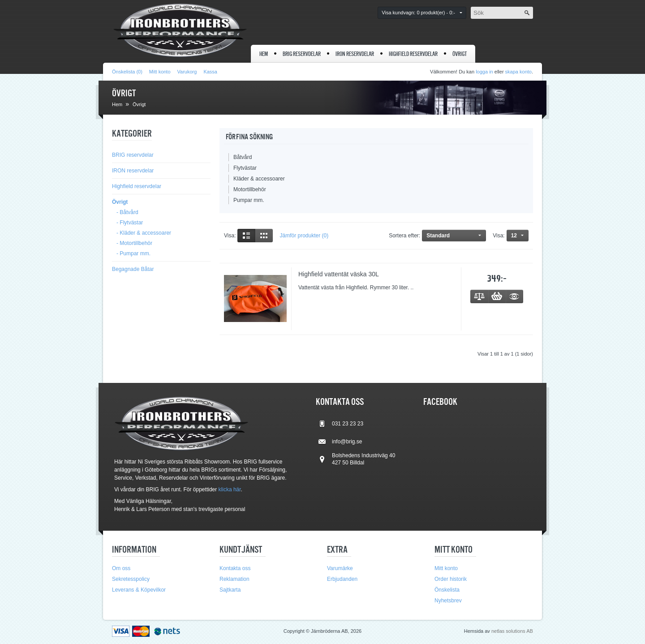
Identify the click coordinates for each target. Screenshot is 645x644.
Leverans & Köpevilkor (139, 590)
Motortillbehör (250, 189)
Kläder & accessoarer (259, 179)
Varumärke (340, 568)
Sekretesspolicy (131, 579)
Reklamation (234, 579)
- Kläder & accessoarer (144, 233)
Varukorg (187, 72)
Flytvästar (245, 168)
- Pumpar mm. (133, 253)
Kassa (210, 72)
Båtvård (243, 157)
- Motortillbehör (134, 243)
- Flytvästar (130, 223)
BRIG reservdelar (302, 54)
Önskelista (447, 590)
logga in (484, 72)
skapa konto (518, 72)
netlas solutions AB (512, 631)
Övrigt (460, 54)
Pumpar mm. (249, 200)
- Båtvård (127, 212)
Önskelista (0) (127, 72)
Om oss (121, 568)
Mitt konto (160, 72)
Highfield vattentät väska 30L (339, 274)
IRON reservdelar (355, 54)
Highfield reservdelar (413, 54)
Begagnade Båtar (133, 269)
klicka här (230, 489)
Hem (264, 54)
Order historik (451, 579)
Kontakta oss (235, 568)
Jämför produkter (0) (304, 236)
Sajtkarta (230, 590)
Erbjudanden (342, 579)
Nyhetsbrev (448, 601)
